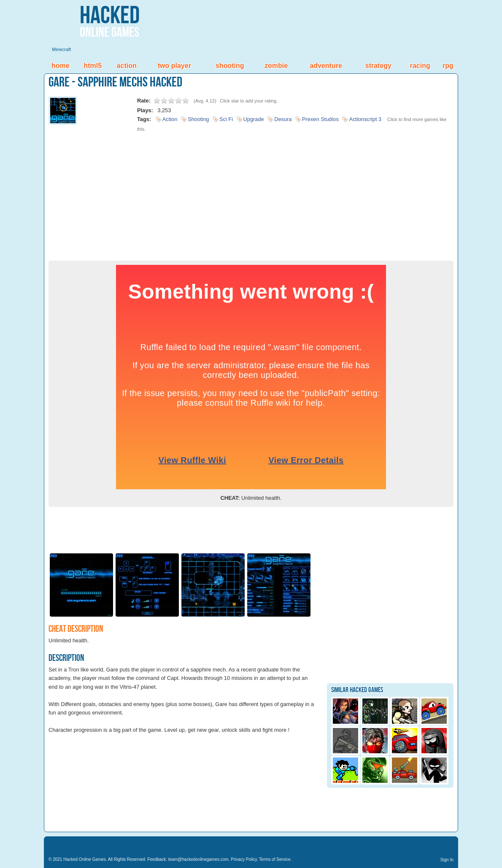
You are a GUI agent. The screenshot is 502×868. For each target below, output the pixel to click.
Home (61, 66)
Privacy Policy (244, 859)
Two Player (174, 66)
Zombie (276, 66)
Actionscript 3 (365, 119)
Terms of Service (275, 859)
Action (127, 66)
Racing (420, 66)
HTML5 (93, 66)
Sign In (447, 860)
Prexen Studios (320, 119)
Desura (283, 119)
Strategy (378, 66)
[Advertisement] (251, 193)
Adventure (326, 66)
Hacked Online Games (85, 859)
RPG (448, 66)
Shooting (230, 66)
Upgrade (254, 119)
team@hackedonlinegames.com (198, 859)
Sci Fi (226, 119)
